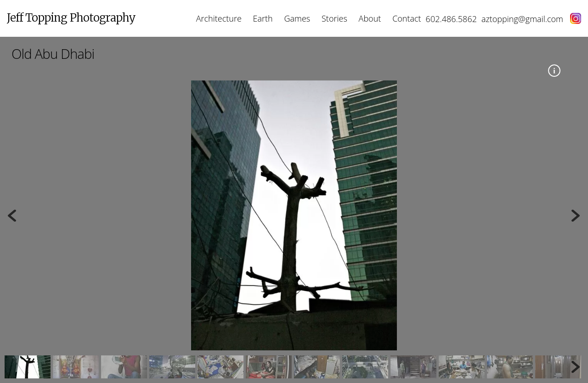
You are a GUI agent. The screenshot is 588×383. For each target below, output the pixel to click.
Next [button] (576, 216)
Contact (407, 18)
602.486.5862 (451, 19)
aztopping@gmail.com (522, 19)
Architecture (219, 18)
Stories (334, 18)
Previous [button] (12, 216)
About (370, 18)
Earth (263, 18)
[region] (294, 229)
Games (297, 18)
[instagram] (572, 19)
